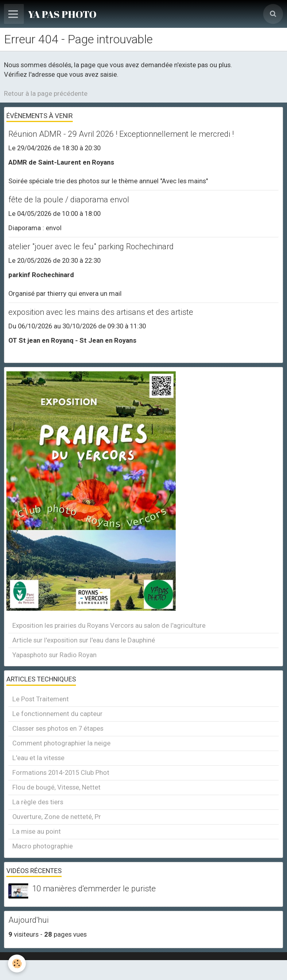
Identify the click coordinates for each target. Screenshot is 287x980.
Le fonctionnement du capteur (57, 714)
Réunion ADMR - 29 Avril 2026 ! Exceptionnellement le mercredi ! (121, 134)
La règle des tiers (38, 802)
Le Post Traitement (41, 699)
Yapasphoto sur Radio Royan (54, 655)
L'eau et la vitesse (38, 758)
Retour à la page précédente (46, 93)
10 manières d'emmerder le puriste (94, 889)
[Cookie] (17, 964)
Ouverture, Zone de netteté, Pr (57, 817)
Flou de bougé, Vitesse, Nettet (56, 787)
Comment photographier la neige (61, 743)
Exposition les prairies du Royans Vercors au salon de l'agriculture (109, 625)
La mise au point (37, 831)
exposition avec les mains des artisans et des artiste (101, 312)
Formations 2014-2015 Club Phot (61, 772)
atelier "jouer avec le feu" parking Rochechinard (91, 246)
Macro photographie (43, 846)
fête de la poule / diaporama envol (69, 200)
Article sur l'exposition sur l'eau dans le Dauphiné (84, 640)
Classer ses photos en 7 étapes (58, 728)
